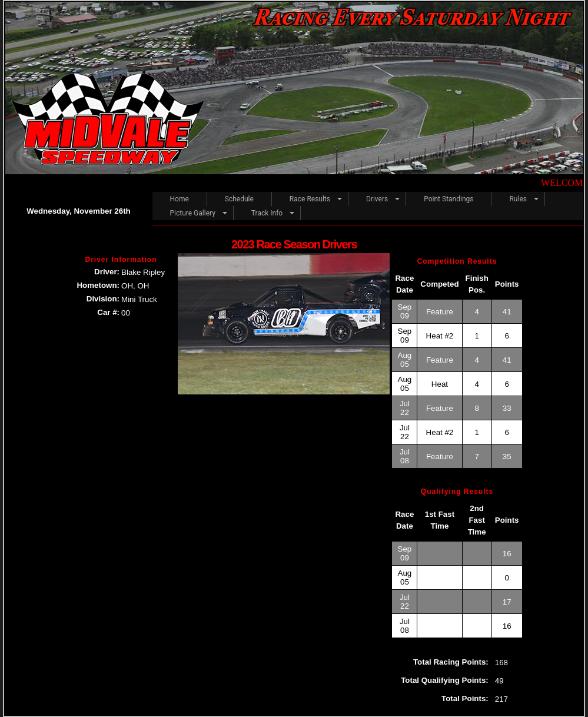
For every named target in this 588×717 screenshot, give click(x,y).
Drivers (377, 199)
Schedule (239, 199)
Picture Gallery (193, 213)
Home (180, 199)
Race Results (310, 199)
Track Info (267, 213)
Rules (518, 199)
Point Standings (449, 199)
